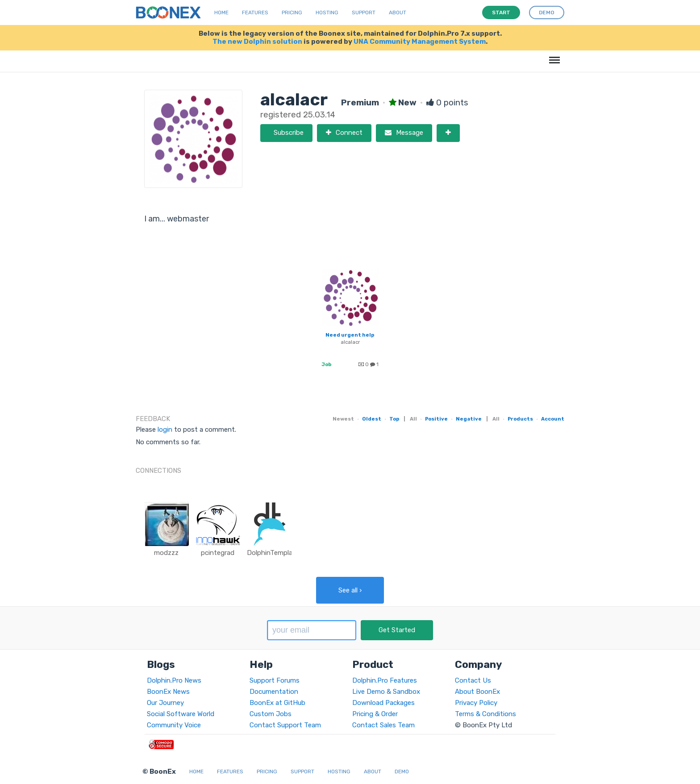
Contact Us (473, 680)
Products (520, 419)
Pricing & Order (375, 714)
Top (394, 419)
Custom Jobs (271, 714)
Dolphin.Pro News (174, 680)
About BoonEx (477, 692)
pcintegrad (218, 553)
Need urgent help (350, 335)
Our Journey (165, 703)
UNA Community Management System (420, 42)
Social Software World (181, 714)
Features (255, 13)
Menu (553, 56)
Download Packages (383, 703)
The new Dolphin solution (257, 42)
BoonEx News (168, 692)
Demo (402, 771)
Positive (436, 419)
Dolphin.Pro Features (385, 680)
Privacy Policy (476, 703)
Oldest (372, 419)
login (165, 430)
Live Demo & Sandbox (386, 692)
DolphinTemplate (273, 553)
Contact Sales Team (383, 725)
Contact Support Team (285, 725)
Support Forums (275, 680)
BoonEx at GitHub (277, 703)
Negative (469, 419)
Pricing (292, 13)
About (398, 13)
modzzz (166, 553)
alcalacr (350, 342)
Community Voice (174, 725)
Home (221, 13)
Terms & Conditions (485, 714)
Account (553, 419)
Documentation (274, 692)
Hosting (327, 13)
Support (364, 13)
